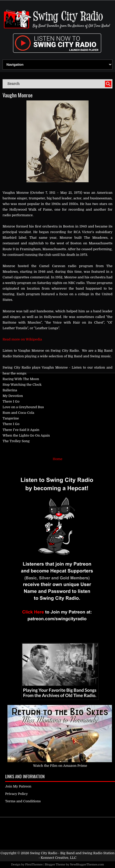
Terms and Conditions (23, 801)
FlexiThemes (34, 865)
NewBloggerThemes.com (87, 865)
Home (57, 459)
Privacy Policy (16, 794)
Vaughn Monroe (18, 95)
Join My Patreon (18, 786)
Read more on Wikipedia (22, 339)
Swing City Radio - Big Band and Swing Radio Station (72, 853)
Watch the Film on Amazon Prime (60, 766)
